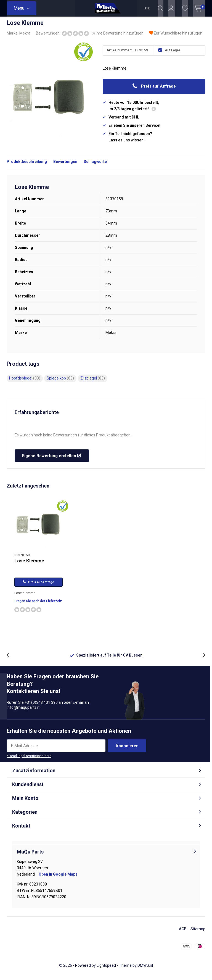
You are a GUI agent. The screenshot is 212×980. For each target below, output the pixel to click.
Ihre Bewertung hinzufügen (120, 37)
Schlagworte (95, 166)
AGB (183, 933)
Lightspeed (106, 970)
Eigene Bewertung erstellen (52, 460)
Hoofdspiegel (25, 382)
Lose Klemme (29, 565)
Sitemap (198, 933)
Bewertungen (65, 166)
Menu (19, 8)
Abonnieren (127, 750)
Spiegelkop (60, 382)
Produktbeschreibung (27, 166)
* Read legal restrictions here (29, 760)
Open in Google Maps (58, 878)
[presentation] (11, 659)
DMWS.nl (145, 970)
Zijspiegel (93, 382)
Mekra (25, 37)
